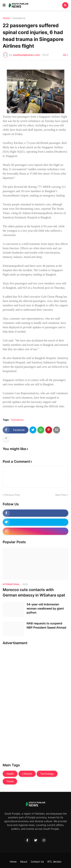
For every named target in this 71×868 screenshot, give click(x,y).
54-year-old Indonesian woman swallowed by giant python (45, 608)
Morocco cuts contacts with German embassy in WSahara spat (34, 592)
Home (6, 18)
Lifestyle (27, 774)
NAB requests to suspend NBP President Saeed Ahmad (46, 625)
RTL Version (54, 862)
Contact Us (37, 862)
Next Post (61, 495)
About (24, 862)
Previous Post (12, 495)
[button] (4, 5)
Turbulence (19, 18)
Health (10, 774)
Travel (10, 781)
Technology (47, 774)
